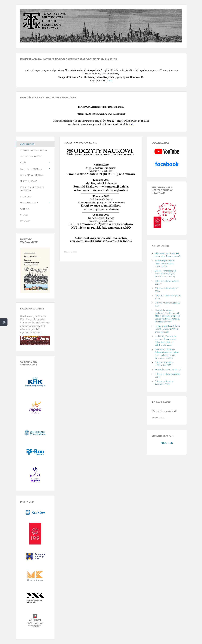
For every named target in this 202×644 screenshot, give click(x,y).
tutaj (110, 81)
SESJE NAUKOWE (29, 181)
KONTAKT (25, 221)
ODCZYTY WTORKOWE (32, 175)
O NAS (23, 163)
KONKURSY (26, 196)
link (132, 124)
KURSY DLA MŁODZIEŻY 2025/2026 (32, 189)
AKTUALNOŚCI (28, 144)
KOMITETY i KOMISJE (31, 169)
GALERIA (25, 209)
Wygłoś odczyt (158, 417)
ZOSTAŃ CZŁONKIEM (31, 156)
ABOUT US (167, 443)
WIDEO (24, 215)
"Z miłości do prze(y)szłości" (164, 411)
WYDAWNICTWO (29, 203)
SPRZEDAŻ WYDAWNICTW (34, 150)
